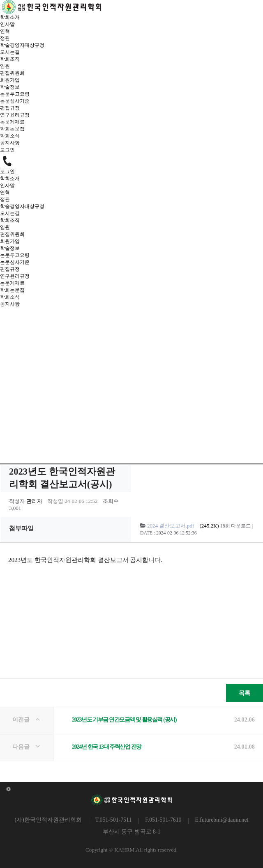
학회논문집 (12, 129)
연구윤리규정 (15, 115)
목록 (238, 690)
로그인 (7, 150)
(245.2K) (184, 526)
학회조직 (10, 59)
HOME (86, 422)
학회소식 (10, 136)
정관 (5, 38)
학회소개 (10, 17)
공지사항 (10, 143)
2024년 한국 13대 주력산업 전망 (107, 747)
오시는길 (10, 52)
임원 (5, 66)
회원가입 (10, 80)
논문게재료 (12, 122)
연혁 (5, 31)
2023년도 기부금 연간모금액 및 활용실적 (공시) (124, 720)
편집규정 (10, 108)
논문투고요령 (15, 94)
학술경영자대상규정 (22, 45)
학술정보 (10, 87)
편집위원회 (12, 73)
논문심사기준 (15, 101)
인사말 (7, 24)
